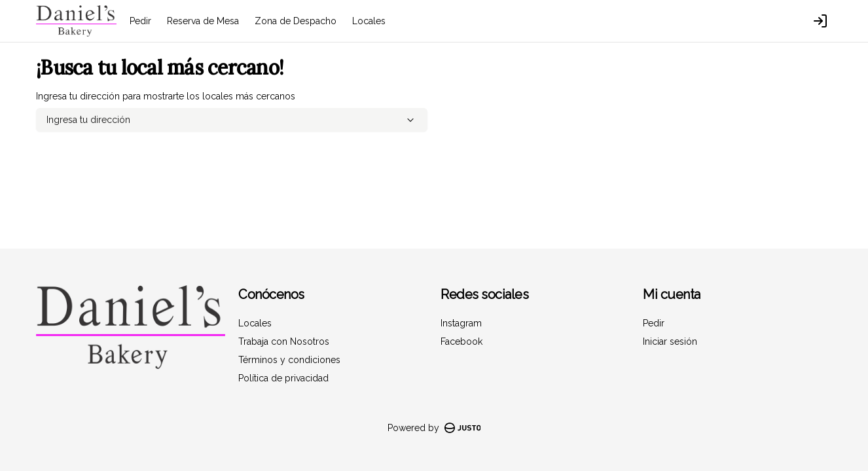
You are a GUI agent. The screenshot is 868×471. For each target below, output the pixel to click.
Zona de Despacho (296, 21)
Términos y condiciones (289, 360)
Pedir (140, 21)
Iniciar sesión (670, 341)
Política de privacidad (283, 378)
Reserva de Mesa (203, 21)
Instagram (461, 323)
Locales (369, 21)
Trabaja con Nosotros (284, 341)
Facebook (461, 341)
